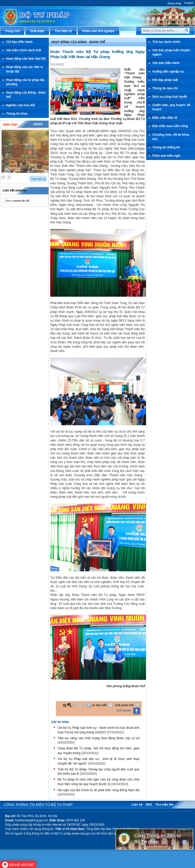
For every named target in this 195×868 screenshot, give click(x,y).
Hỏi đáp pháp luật (165, 80)
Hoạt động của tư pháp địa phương (25, 82)
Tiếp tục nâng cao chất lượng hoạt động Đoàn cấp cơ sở (99, 738)
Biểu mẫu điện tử (165, 118)
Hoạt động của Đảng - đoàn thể (26, 95)
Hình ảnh (10, 125)
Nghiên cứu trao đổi (20, 105)
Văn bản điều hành (166, 63)
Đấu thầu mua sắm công (170, 126)
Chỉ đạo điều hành (19, 42)
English (189, 3)
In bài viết (100, 705)
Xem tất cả (38, 179)
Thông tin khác (17, 114)
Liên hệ (137, 805)
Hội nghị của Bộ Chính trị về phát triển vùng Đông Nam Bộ (99, 790)
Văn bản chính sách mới (23, 50)
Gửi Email (124, 711)
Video (38, 124)
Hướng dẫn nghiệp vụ (168, 72)
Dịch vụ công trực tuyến (170, 97)
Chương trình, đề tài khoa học (171, 137)
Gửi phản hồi (124, 705)
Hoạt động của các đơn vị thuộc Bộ (24, 69)
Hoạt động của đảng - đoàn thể (78, 42)
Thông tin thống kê (166, 147)
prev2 (3, 177)
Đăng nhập (174, 3)
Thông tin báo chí (165, 88)
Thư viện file (164, 805)
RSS (149, 805)
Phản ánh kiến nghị (166, 156)
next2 (9, 177)
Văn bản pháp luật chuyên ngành (171, 52)
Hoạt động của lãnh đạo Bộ (26, 59)
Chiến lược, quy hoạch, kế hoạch (171, 107)
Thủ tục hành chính (166, 42)
